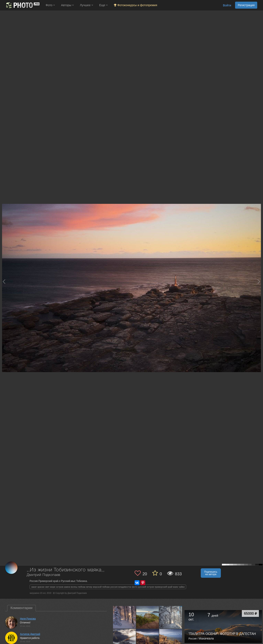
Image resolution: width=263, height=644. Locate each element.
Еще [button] (103, 5)
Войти (227, 5)
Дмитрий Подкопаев (43, 575)
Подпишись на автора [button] (211, 573)
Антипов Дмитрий (30, 634)
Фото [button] (50, 5)
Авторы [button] (67, 5)
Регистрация (246, 5)
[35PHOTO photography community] (22, 5)
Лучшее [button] (87, 5)
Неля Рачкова (28, 619)
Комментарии (21, 608)
